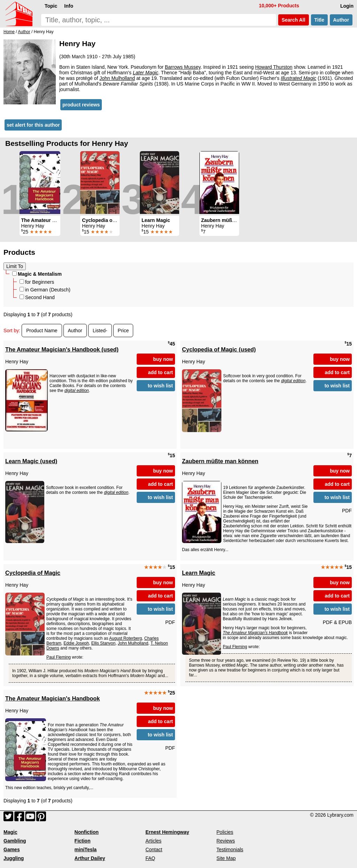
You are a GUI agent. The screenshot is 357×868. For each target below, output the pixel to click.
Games (12, 850)
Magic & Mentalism (37, 274)
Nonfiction (87, 832)
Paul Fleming (59, 657)
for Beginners (37, 282)
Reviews (226, 841)
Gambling (15, 841)
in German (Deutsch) (45, 290)
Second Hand (37, 297)
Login (347, 6)
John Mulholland (117, 78)
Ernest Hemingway (167, 832)
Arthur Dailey (90, 858)
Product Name (42, 331)
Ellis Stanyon (103, 643)
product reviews (81, 105)
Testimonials (230, 850)
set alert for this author (33, 125)
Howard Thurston (274, 67)
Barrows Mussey (183, 67)
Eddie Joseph (76, 643)
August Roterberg (126, 638)
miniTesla (86, 850)
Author (341, 20)
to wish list (160, 386)
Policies (225, 832)
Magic (10, 832)
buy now (163, 359)
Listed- (100, 331)
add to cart (160, 372)
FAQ (150, 858)
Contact (154, 850)
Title (319, 20)
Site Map (226, 858)
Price (123, 331)
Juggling (14, 858)
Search (294, 20)
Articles (153, 841)
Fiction (83, 841)
